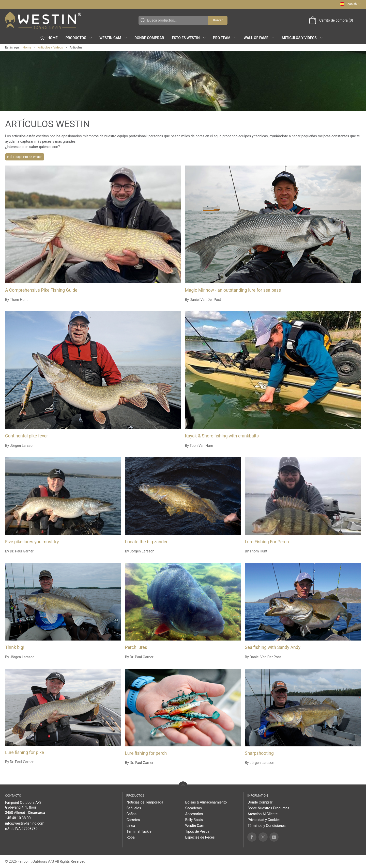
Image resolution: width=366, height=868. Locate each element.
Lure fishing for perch (146, 753)
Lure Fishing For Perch (267, 542)
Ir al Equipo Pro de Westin (25, 157)
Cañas (132, 814)
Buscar (218, 20)
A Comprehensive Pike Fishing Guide (41, 290)
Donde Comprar (149, 38)
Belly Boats (194, 820)
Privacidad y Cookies (264, 820)
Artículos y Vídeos (50, 47)
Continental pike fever (27, 436)
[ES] (43, 20)
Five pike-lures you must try (32, 542)
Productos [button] (79, 38)
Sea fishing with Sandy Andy (272, 647)
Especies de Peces (200, 837)
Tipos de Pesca (197, 831)
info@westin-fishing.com (25, 823)
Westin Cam (195, 826)
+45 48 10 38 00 (18, 818)
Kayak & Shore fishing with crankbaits (222, 436)
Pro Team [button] (225, 38)
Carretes (133, 820)
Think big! (15, 647)
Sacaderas (193, 808)
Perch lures (136, 647)
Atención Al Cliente (263, 814)
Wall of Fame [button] (259, 38)
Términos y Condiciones (266, 826)
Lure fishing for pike (25, 752)
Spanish (350, 4)
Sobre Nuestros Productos (268, 808)
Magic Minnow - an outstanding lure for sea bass (233, 290)
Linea (131, 826)
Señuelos (134, 808)
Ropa (131, 837)
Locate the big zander (146, 542)
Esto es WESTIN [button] (189, 38)
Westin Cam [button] (113, 38)
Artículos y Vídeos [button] (302, 38)
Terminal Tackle (139, 831)
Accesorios (194, 814)
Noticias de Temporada (145, 802)
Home (27, 47)
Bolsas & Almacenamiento (206, 802)
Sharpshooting (259, 753)
